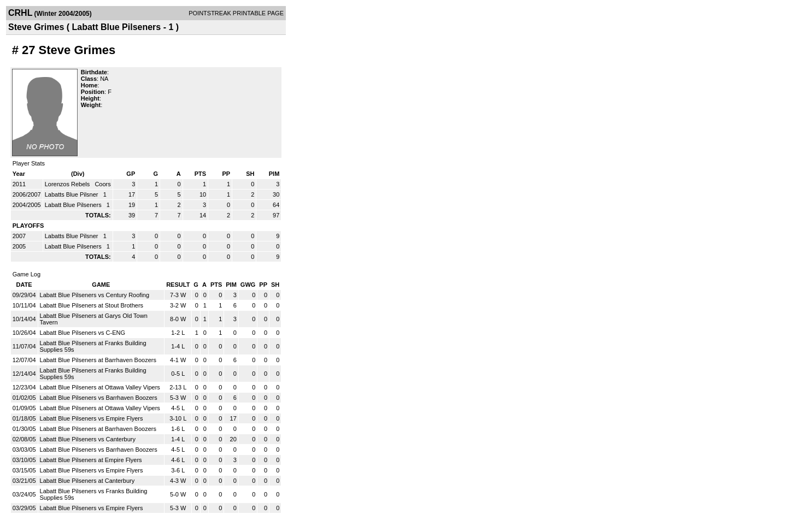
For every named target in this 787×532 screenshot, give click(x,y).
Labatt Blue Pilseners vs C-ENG (83, 333)
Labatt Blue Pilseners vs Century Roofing (95, 295)
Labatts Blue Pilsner (72, 194)
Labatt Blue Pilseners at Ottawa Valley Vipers (100, 387)
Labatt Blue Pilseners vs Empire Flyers (92, 418)
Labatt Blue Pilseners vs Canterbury (88, 439)
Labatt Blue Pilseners (74, 205)
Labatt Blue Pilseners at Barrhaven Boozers (98, 360)
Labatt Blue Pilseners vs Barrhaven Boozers (99, 398)
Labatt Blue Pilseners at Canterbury (87, 481)
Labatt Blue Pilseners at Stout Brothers (92, 305)
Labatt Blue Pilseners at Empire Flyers (91, 460)
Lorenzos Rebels (68, 184)
